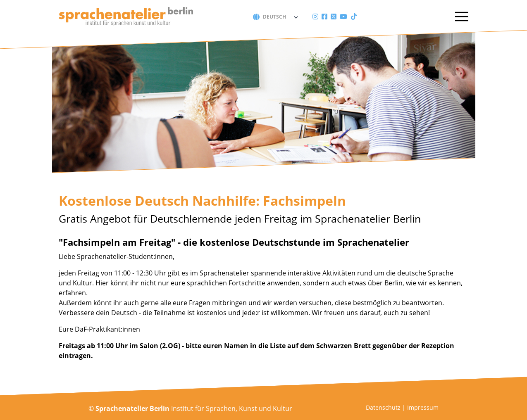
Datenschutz (383, 407)
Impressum (423, 407)
